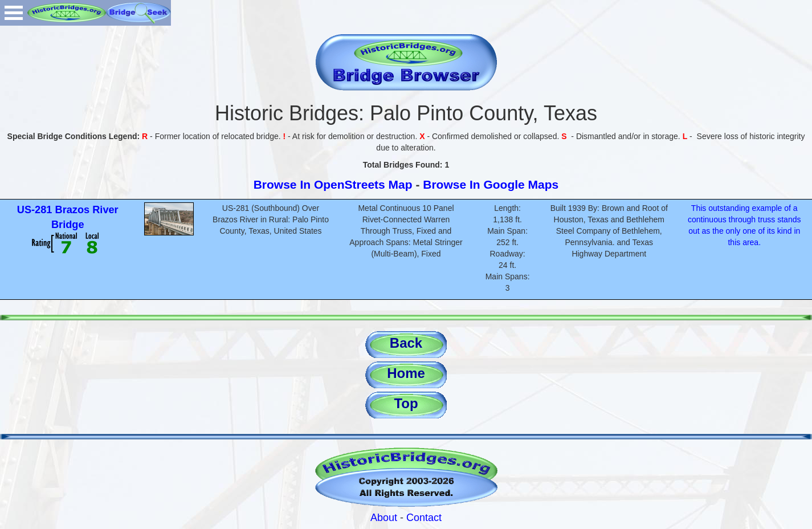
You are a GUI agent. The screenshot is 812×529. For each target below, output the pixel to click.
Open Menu (14, 13)
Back (406, 343)
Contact (424, 518)
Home (406, 373)
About (384, 518)
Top (406, 403)
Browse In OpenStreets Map (333, 184)
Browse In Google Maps (491, 184)
